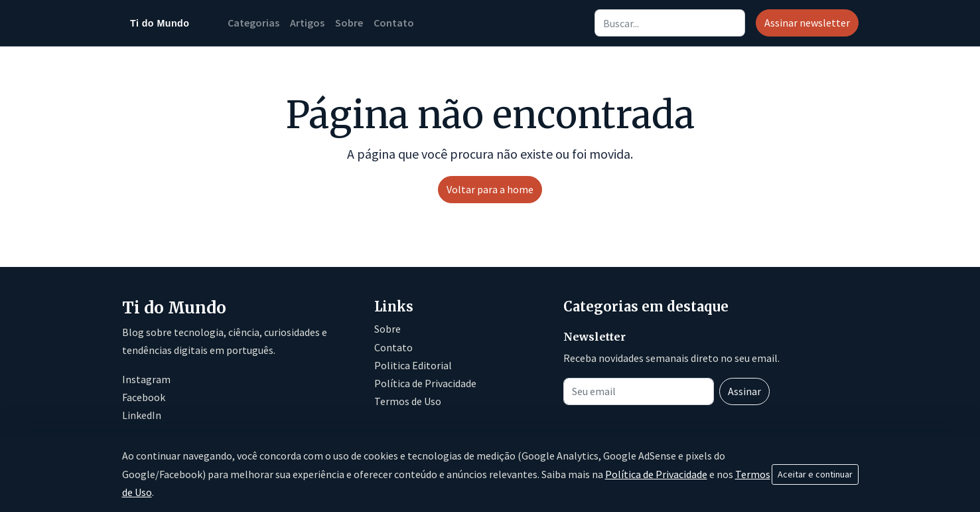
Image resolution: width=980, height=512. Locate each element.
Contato (394, 23)
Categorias (253, 23)
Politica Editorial (413, 365)
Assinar (744, 391)
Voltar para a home (490, 189)
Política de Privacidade (425, 383)
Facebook (144, 397)
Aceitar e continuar (815, 474)
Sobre (349, 23)
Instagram (146, 379)
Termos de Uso (408, 401)
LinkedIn (142, 415)
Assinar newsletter (807, 23)
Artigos (307, 23)
